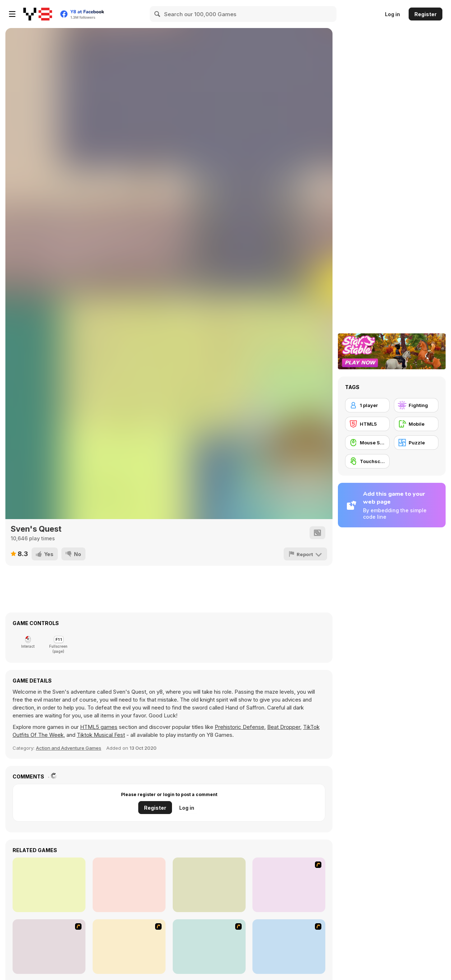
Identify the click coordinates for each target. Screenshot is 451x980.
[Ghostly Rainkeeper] (209, 885)
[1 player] (367, 405)
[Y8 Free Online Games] (38, 14)
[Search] (158, 14)
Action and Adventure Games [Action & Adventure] (69, 748)
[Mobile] (416, 424)
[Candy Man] (289, 947)
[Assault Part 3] (209, 947)
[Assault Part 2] (129, 947)
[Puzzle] (416, 443)
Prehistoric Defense (240, 727)
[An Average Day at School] (289, 885)
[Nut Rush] (49, 885)
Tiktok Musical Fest (101, 735)
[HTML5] (367, 424)
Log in (392, 14)
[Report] (306, 554)
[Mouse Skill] (367, 443)
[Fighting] (416, 405)
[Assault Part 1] (49, 947)
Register (426, 14)
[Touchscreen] (367, 461)
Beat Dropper (284, 727)
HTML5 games (99, 727)
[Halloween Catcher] (129, 885)
